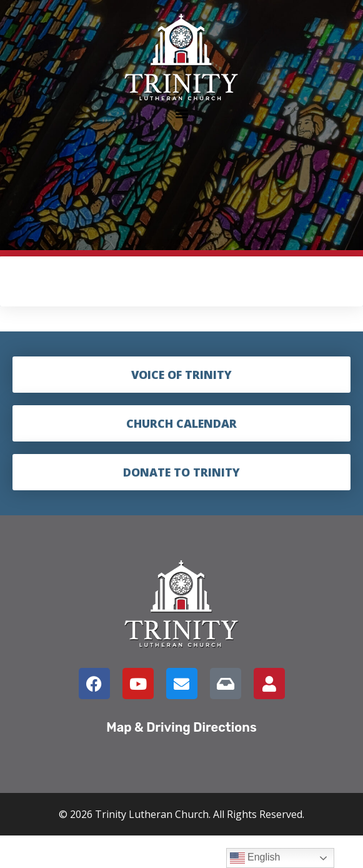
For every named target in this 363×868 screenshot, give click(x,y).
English (255, 858)
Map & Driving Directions (181, 727)
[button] (181, 113)
